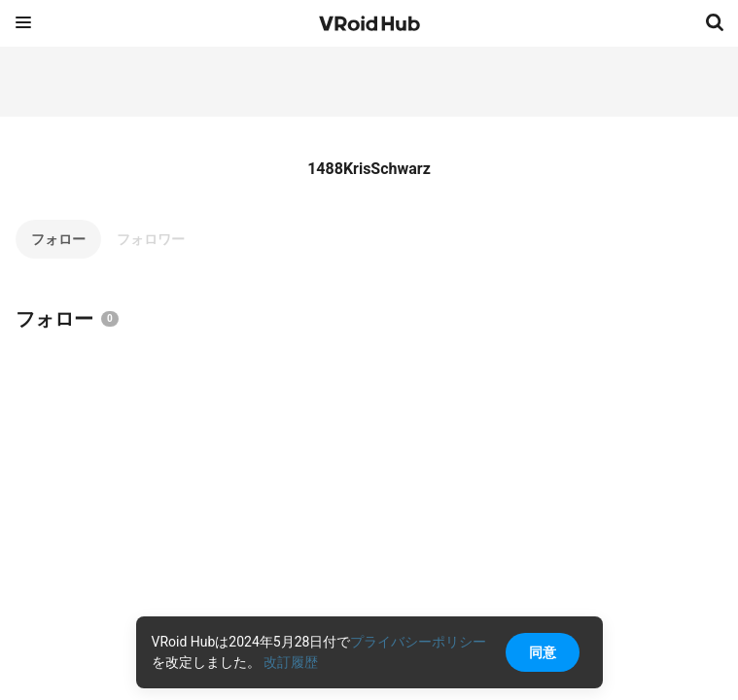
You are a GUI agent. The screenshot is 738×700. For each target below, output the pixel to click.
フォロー (58, 239)
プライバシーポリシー (418, 642)
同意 (543, 652)
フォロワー (151, 239)
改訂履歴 (291, 662)
